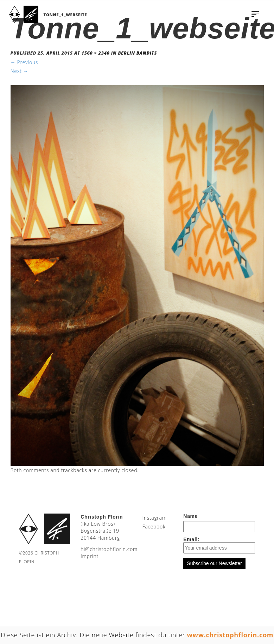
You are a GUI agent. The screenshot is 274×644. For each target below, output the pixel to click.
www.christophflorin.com (230, 635)
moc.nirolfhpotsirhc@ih (109, 549)
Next (20, 71)
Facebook (154, 527)
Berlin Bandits (137, 53)
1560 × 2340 (96, 53)
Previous (24, 62)
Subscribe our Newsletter (214, 563)
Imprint (90, 556)
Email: (219, 545)
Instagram (154, 518)
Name (190, 516)
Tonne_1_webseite (65, 15)
